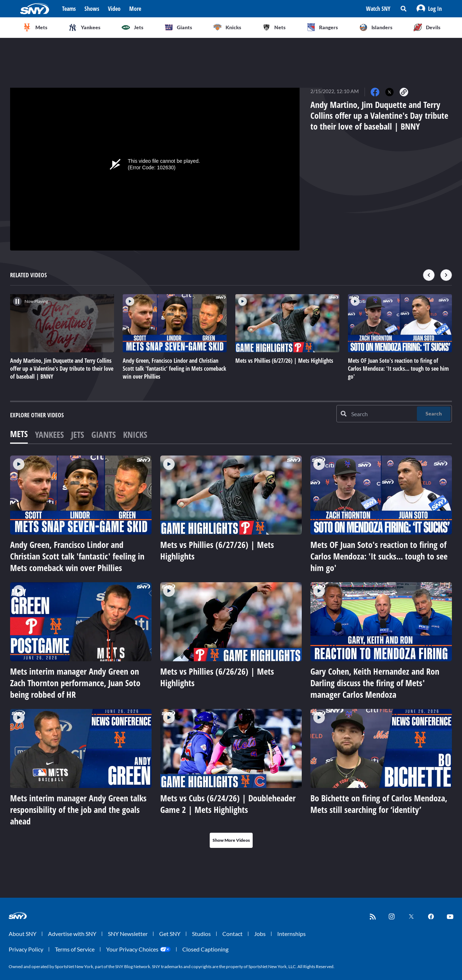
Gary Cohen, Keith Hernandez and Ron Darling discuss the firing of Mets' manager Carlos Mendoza (375, 683)
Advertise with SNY (72, 934)
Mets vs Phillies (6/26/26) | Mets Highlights (217, 677)
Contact (232, 934)
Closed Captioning (205, 949)
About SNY (23, 934)
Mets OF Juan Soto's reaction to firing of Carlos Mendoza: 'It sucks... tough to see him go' (379, 556)
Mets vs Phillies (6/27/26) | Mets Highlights (217, 550)
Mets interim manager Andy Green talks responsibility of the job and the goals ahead (78, 809)
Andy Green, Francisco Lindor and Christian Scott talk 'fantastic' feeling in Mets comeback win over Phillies (77, 556)
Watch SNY (378, 9)
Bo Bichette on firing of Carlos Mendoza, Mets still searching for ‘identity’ (379, 804)
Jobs (260, 934)
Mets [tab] (19, 434)
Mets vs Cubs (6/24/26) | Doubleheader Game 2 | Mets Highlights (228, 804)
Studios (201, 934)
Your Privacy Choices (132, 949)
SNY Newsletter (128, 934)
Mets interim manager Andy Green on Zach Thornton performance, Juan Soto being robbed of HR (75, 683)
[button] (429, 9)
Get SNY (170, 934)
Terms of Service (75, 949)
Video (114, 9)
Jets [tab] (78, 434)
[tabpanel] (231, 652)
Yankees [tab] (49, 434)
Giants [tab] (104, 434)
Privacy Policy (26, 949)
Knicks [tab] (135, 434)
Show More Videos (231, 840)
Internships (291, 934)
